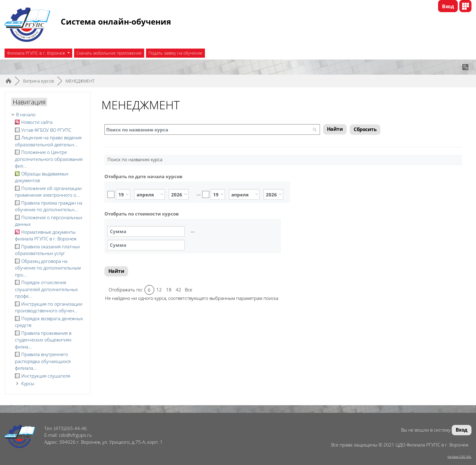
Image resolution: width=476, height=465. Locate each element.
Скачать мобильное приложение (109, 53)
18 (169, 290)
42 (178, 290)
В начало (26, 114)
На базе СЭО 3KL (459, 457)
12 (159, 290)
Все (189, 290)
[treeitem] (48, 115)
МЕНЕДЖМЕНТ (80, 81)
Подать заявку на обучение (175, 53)
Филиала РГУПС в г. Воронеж (37, 53)
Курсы (28, 383)
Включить (111, 194)
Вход (448, 6)
